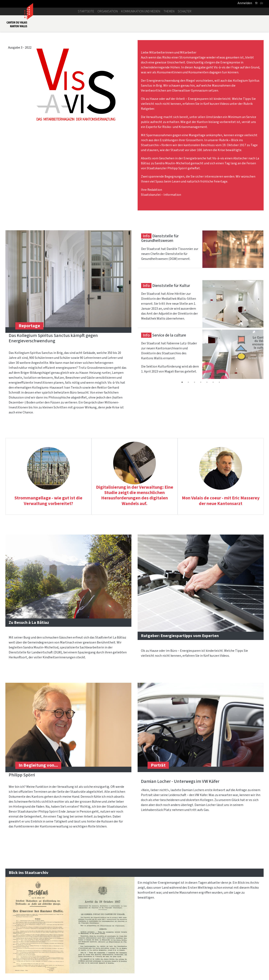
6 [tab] (213, 382)
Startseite (86, 11)
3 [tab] (195, 382)
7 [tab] (219, 382)
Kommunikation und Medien (141, 11)
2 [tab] (188, 382)
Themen (169, 11)
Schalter (185, 11)
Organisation (108, 11)
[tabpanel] (201, 255)
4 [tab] (201, 382)
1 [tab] (182, 382)
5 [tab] (207, 382)
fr (256, 3)
